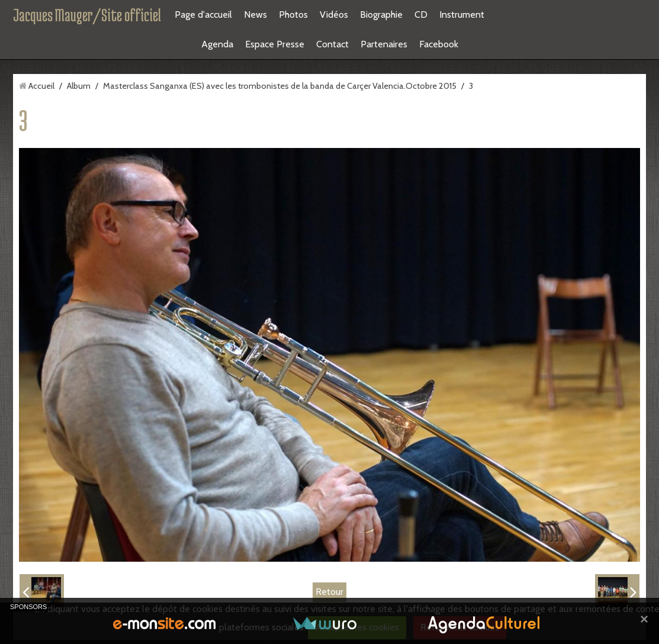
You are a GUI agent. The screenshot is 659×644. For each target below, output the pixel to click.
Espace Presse (275, 44)
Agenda (217, 44)
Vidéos (334, 15)
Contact (332, 44)
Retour (329, 592)
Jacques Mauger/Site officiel (87, 15)
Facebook (439, 44)
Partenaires (384, 44)
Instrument (462, 15)
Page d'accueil (203, 15)
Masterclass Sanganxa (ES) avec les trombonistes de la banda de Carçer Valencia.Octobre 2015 (280, 86)
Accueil (41, 86)
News (255, 15)
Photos (293, 15)
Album (79, 86)
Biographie (381, 15)
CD (421, 15)
